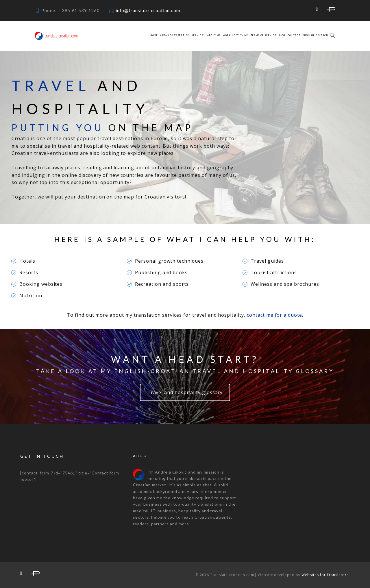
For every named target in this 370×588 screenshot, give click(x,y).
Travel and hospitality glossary (185, 392)
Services (198, 35)
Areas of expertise (175, 35)
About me (214, 35)
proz (331, 10)
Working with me (236, 35)
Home (154, 35)
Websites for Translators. (326, 575)
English (308, 35)
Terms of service (263, 35)
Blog (282, 35)
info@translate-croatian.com (148, 10)
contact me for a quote (274, 315)
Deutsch (322, 35)
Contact (294, 35)
